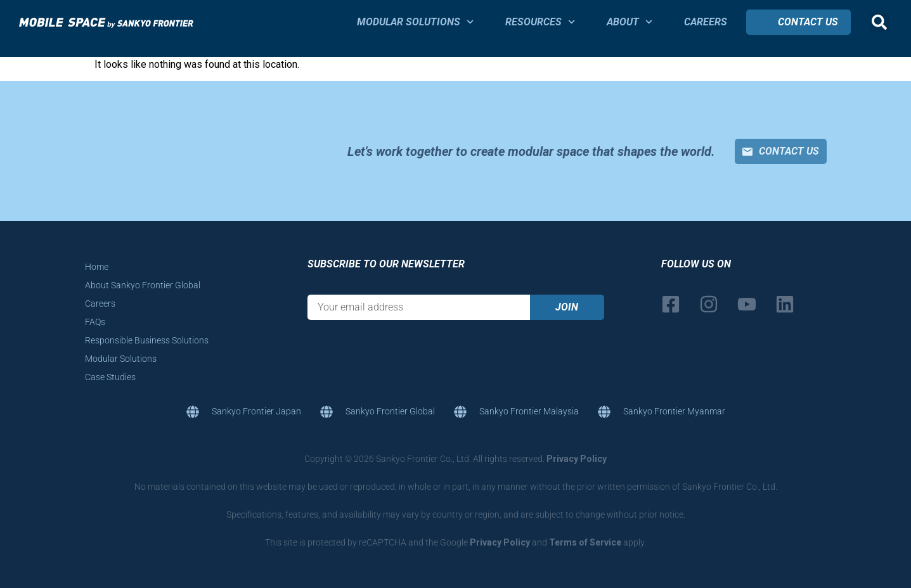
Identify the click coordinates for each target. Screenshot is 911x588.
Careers (706, 22)
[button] (879, 22)
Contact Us (808, 22)
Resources (540, 22)
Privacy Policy (577, 459)
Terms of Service (585, 542)
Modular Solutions (415, 22)
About (630, 22)
